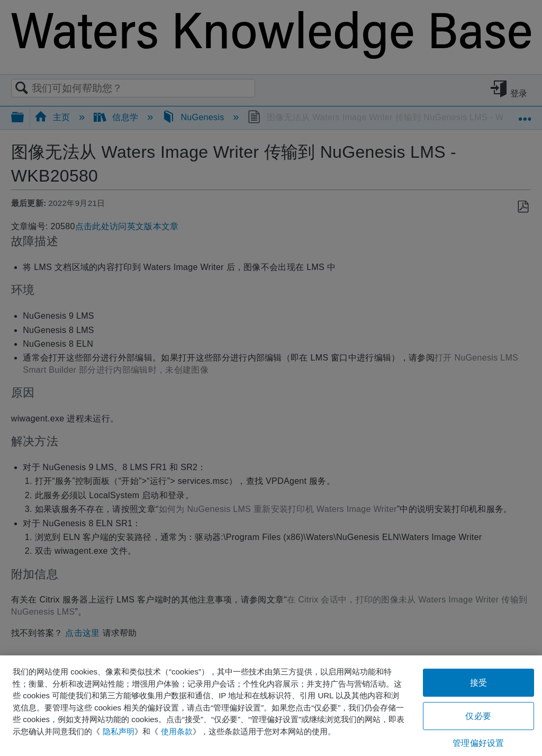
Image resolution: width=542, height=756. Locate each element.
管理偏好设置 (478, 743)
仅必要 (478, 716)
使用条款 (177, 731)
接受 (478, 683)
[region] (271, 706)
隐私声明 (119, 731)
